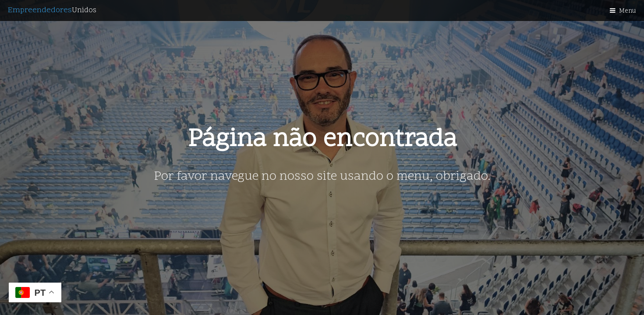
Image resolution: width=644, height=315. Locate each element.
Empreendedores (52, 10)
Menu (628, 11)
